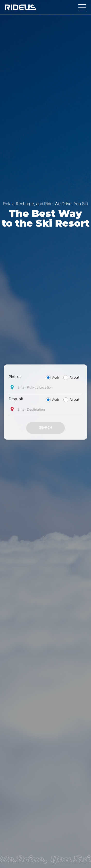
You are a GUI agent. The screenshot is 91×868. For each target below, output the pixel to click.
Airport (74, 377)
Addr (56, 377)
